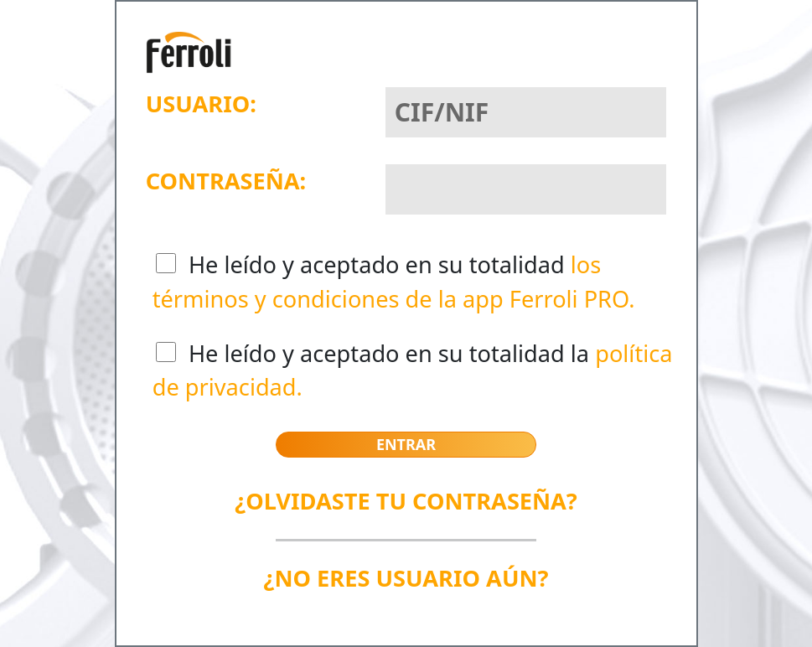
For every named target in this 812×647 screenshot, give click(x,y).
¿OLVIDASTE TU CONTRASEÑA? (406, 501)
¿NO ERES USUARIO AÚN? (406, 578)
